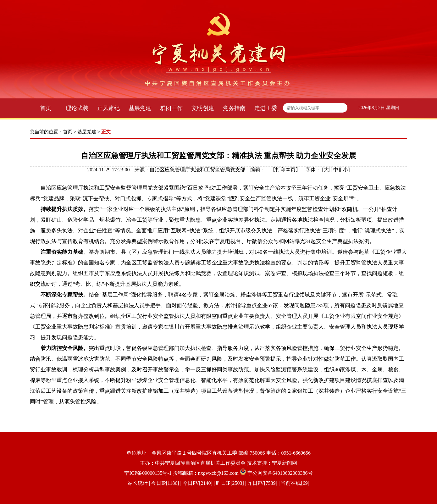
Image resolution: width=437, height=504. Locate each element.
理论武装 (77, 108)
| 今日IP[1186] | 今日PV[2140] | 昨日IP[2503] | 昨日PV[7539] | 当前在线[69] (229, 483)
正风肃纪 (108, 108)
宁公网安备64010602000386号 (280, 473)
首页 (46, 108)
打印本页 (285, 170)
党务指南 (234, 108)
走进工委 (266, 108)
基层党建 (140, 108)
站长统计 (138, 483)
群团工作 (171, 108)
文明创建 (203, 108)
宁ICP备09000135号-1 (148, 473)
